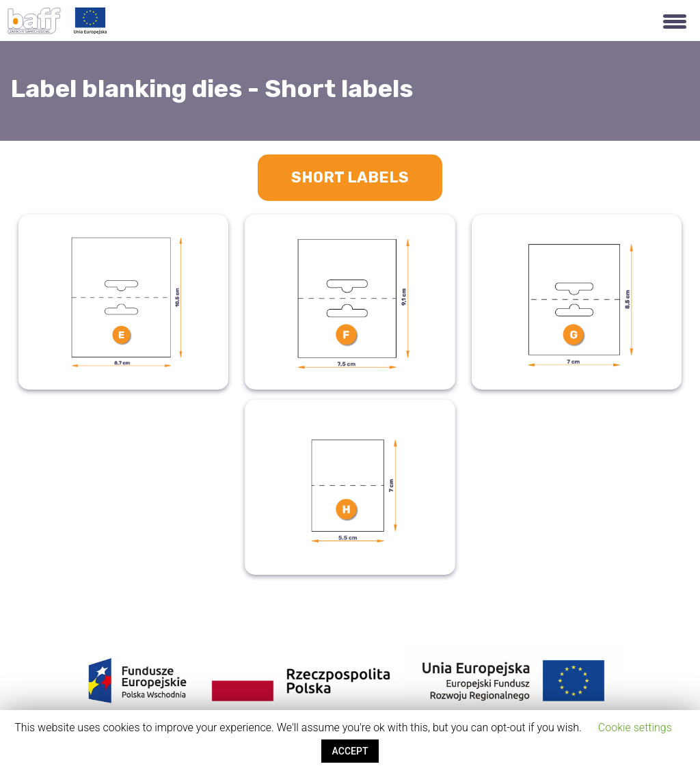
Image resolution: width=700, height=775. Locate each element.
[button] (675, 21)
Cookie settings (635, 728)
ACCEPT (350, 751)
